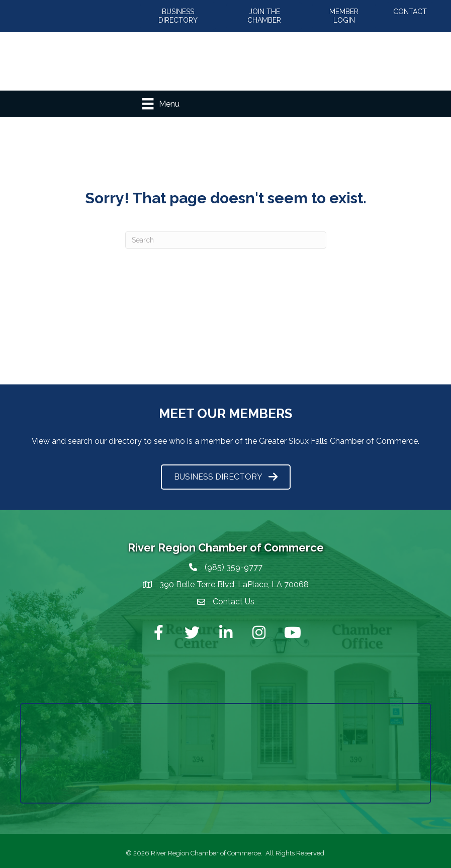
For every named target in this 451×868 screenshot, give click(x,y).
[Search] (226, 240)
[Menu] (161, 104)
